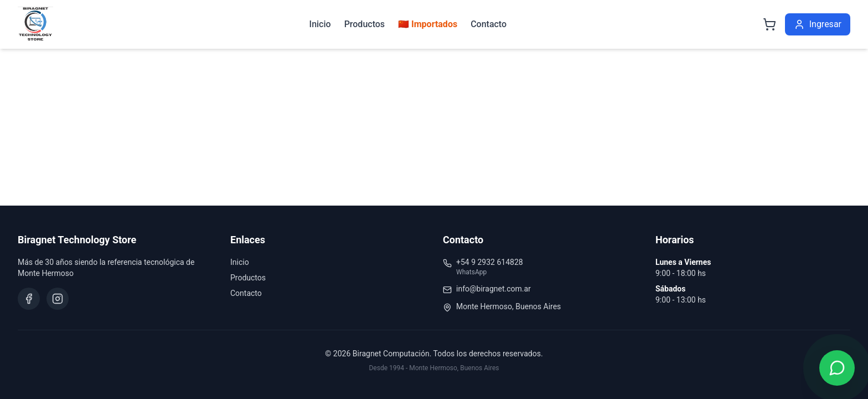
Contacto (489, 24)
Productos (365, 24)
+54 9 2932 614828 (490, 262)
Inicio (320, 24)
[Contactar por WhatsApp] (837, 368)
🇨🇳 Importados (428, 24)
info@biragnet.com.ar (494, 289)
